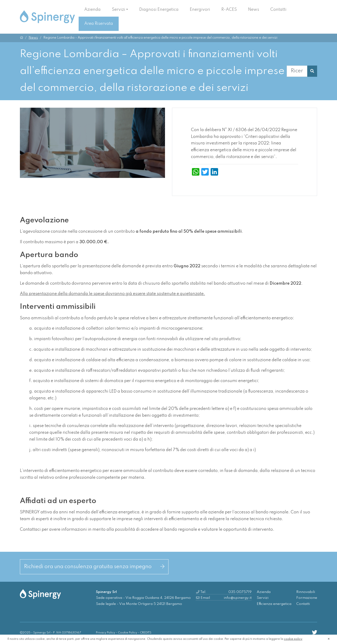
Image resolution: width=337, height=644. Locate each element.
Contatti (278, 10)
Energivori (200, 10)
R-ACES (229, 10)
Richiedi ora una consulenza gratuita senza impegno (94, 567)
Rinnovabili (306, 592)
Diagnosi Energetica (159, 10)
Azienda (92, 10)
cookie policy (293, 639)
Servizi (119, 10)
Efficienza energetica (274, 604)
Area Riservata (99, 24)
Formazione (307, 598)
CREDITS (146, 633)
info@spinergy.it (238, 598)
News (254, 10)
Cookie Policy (128, 633)
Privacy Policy (106, 633)
